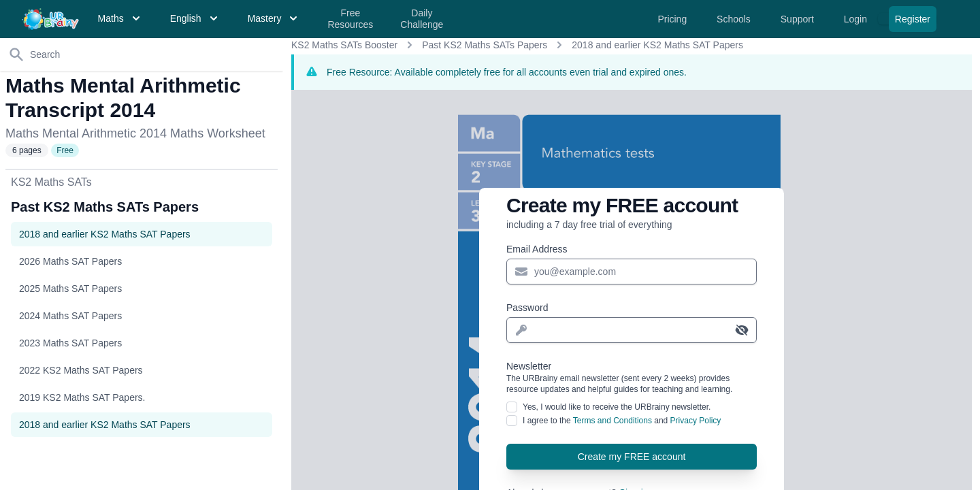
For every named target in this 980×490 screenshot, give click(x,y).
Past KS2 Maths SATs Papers (485, 45)
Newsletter (632, 378)
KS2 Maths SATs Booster (344, 45)
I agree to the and (622, 421)
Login (857, 19)
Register (913, 19)
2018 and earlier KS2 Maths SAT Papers (657, 45)
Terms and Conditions (612, 421)
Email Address (537, 249)
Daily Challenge (422, 19)
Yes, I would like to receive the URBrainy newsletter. (617, 407)
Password (527, 308)
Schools (735, 19)
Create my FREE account (632, 457)
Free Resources (350, 19)
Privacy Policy (696, 421)
